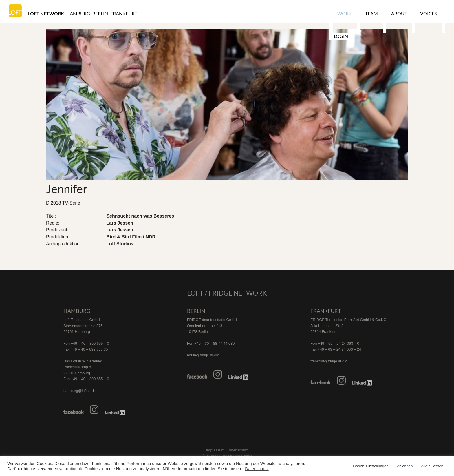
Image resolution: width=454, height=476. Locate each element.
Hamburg (78, 13)
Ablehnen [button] (405, 466)
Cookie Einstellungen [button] (371, 466)
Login (439, 13)
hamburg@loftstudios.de (84, 391)
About (389, 13)
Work (342, 13)
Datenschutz (257, 469)
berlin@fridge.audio (203, 355)
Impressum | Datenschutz (227, 450)
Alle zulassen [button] (432, 466)
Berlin (100, 13)
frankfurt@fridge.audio (329, 361)
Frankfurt (124, 13)
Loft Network (46, 13)
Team (365, 13)
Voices (414, 13)
